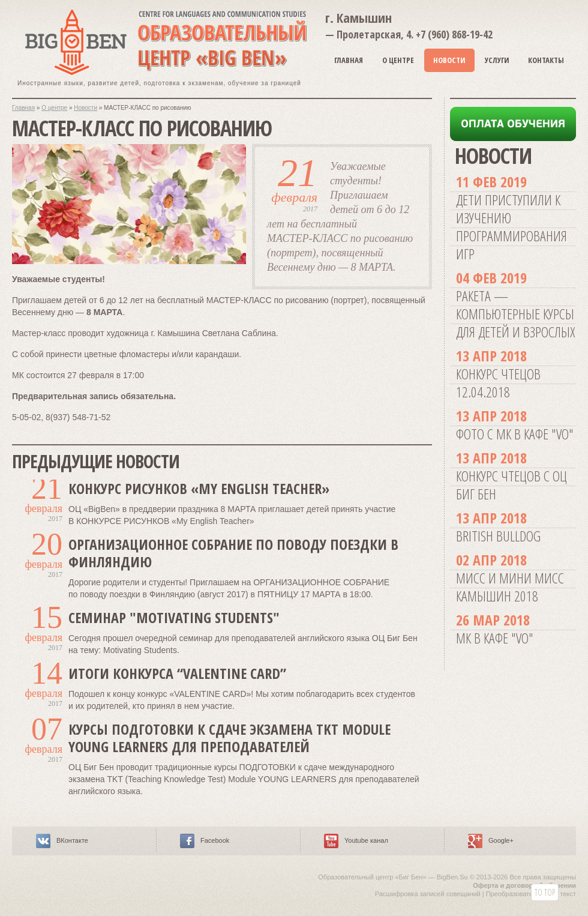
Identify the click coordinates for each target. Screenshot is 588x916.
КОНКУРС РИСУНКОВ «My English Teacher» (199, 488)
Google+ (501, 840)
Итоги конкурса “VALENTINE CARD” (177, 673)
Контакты (546, 60)
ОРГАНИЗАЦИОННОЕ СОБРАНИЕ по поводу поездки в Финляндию (233, 553)
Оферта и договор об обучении (524, 885)
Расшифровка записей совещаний (428, 894)
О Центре (398, 60)
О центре (54, 108)
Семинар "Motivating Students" (174, 617)
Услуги (497, 60)
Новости (449, 60)
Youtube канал (366, 840)
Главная (349, 60)
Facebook (215, 840)
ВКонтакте (72, 840)
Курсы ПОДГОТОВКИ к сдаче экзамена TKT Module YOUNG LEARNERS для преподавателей (229, 738)
